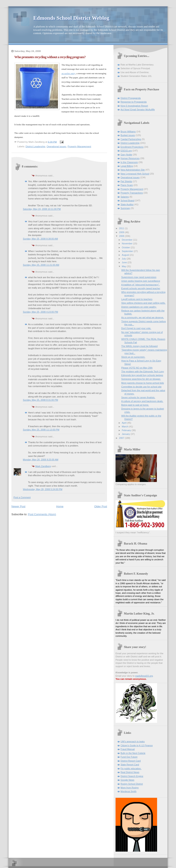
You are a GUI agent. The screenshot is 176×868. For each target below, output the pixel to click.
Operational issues (56, 146)
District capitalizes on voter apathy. (139, 307)
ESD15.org (126, 151)
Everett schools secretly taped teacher (141, 288)
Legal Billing (127, 166)
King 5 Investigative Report (134, 106)
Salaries (125, 197)
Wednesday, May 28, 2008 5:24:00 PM (43, 489)
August (126, 255)
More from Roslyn (130, 788)
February (127, 430)
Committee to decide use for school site (141, 387)
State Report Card (130, 765)
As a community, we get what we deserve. (143, 317)
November (127, 243)
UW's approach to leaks (133, 741)
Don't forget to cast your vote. (136, 328)
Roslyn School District (132, 784)
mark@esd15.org (144, 676)
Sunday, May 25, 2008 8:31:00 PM (40, 400)
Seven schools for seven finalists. (138, 397)
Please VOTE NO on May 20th (137, 368)
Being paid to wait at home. (135, 405)
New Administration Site (133, 170)
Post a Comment (22, 497)
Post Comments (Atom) (42, 514)
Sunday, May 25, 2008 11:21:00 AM (41, 265)
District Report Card (131, 761)
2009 (122, 232)
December (127, 240)
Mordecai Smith (129, 791)
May (124, 266)
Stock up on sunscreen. (133, 357)
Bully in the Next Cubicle (133, 753)
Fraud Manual (128, 749)
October (126, 247)
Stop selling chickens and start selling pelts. (143, 303)
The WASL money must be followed (140, 346)
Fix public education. (131, 768)
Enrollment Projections (132, 147)
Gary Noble (126, 155)
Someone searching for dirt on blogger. (141, 379)
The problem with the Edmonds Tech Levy (143, 371)
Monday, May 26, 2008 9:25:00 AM (41, 460)
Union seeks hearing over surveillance (141, 281)
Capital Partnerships (131, 139)
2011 (122, 228)
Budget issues (128, 135)
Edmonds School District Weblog (71, 18)
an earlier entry (68, 73)
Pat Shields (126, 181)
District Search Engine (132, 776)
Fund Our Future (129, 757)
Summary (125, 208)
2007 (122, 438)
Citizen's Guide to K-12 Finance (137, 745)
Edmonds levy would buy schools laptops (142, 375)
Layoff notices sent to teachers (137, 299)
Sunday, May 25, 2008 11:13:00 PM (41, 430)
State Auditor (127, 204)
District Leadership (35, 146)
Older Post (101, 506)
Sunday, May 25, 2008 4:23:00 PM (40, 312)
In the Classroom (129, 162)
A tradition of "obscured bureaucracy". (141, 285)
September (128, 251)
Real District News (130, 772)
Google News (127, 780)
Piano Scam (127, 185)
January (126, 434)
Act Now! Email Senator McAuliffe (138, 109)
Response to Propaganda (134, 102)
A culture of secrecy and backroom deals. (142, 401)
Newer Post (18, 506)
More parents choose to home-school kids (143, 383)
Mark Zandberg (43, 466)
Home (60, 506)
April (124, 423)
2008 (122, 236)
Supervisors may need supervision (139, 277)
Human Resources (130, 158)
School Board (127, 200)
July (124, 259)
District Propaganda (131, 98)
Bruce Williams (128, 132)
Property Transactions (132, 193)
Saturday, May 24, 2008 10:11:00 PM (42, 209)
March (125, 427)
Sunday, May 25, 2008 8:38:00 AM (40, 239)
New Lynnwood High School (135, 174)
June (125, 262)
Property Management (79, 146)
